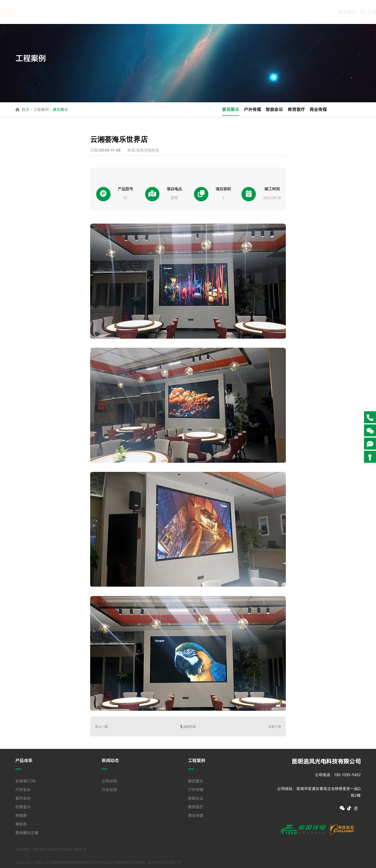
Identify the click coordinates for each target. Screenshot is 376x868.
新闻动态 (183, 12)
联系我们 (300, 12)
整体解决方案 (27, 832)
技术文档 (270, 12)
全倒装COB (25, 780)
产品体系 (153, 12)
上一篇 (102, 726)
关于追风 (329, 12)
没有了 (274, 726)
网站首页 (124, 12)
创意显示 (23, 806)
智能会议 (274, 109)
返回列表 (188, 726)
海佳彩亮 (80, 849)
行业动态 (109, 789)
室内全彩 (23, 798)
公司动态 (109, 780)
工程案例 (212, 15)
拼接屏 (21, 815)
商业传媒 (318, 109)
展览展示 (60, 110)
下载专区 (241, 12)
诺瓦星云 (40, 849)
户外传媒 (252, 109)
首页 (25, 110)
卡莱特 (67, 849)
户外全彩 (23, 789)
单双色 (21, 823)
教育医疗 (296, 109)
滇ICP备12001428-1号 (165, 862)
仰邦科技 (54, 849)
